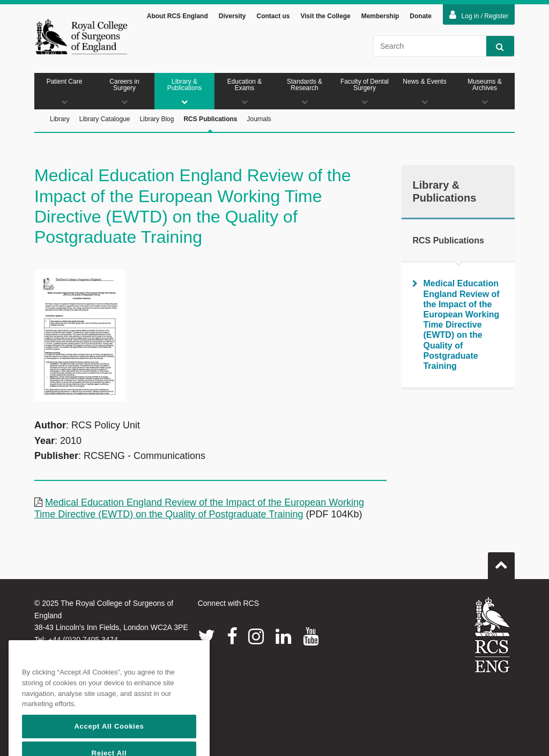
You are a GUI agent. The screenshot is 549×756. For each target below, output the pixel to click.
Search (495, 46)
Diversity (232, 16)
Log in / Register (479, 15)
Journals (259, 119)
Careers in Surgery (124, 91)
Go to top (501, 561)
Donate (421, 16)
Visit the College (326, 16)
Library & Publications (184, 91)
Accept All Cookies (109, 743)
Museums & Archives (485, 91)
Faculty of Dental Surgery (365, 91)
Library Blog (157, 119)
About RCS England (177, 16)
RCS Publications (210, 124)
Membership (380, 16)
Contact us (273, 16)
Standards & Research (305, 91)
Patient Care (64, 91)
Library (60, 119)
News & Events (425, 91)
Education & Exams (244, 91)
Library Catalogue (105, 119)
